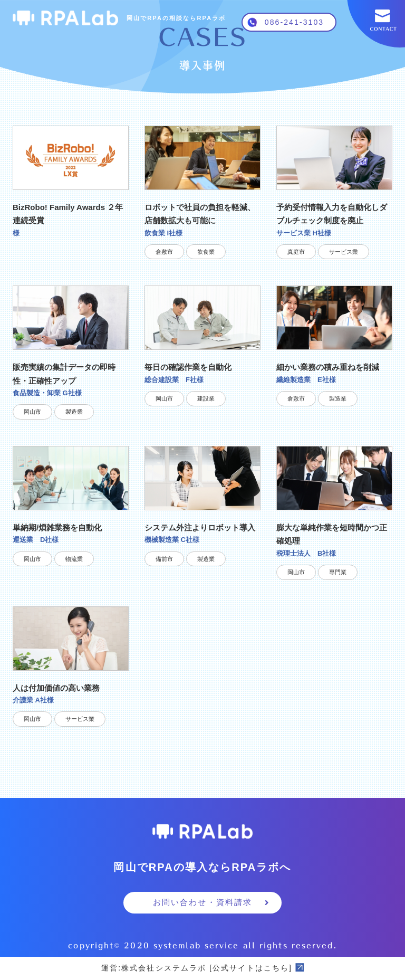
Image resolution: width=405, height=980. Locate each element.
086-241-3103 (294, 22)
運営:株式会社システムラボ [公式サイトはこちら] (202, 968)
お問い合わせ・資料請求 (211, 902)
